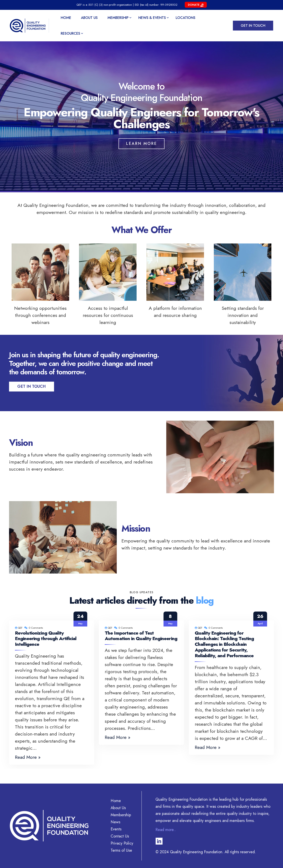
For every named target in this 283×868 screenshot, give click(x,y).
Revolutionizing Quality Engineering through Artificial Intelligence (46, 639)
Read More (26, 757)
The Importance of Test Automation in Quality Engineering (141, 636)
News (115, 822)
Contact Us (120, 836)
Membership (118, 18)
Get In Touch (32, 386)
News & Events (152, 18)
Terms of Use (121, 850)
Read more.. (166, 830)
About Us (89, 18)
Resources (70, 33)
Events (116, 829)
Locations (186, 18)
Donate (196, 5)
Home (66, 18)
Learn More (141, 144)
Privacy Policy (122, 843)
